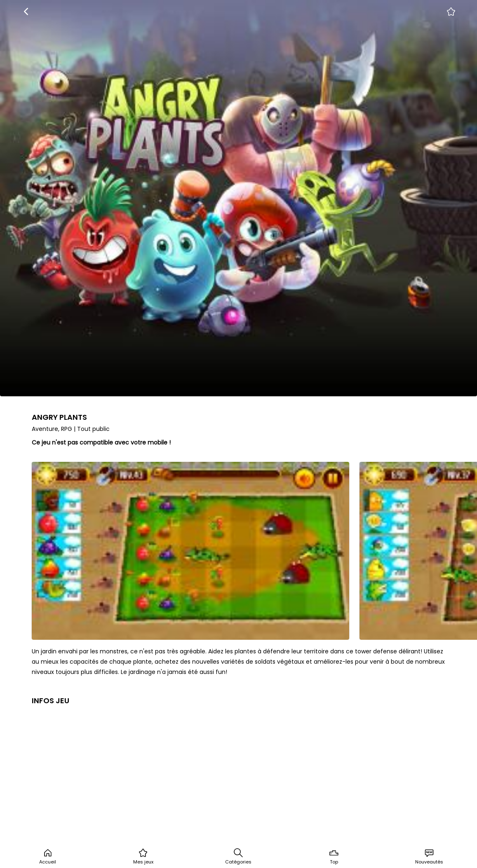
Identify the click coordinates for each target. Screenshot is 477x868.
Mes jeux (143, 856)
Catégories (238, 856)
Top (334, 856)
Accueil (48, 856)
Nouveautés (429, 856)
